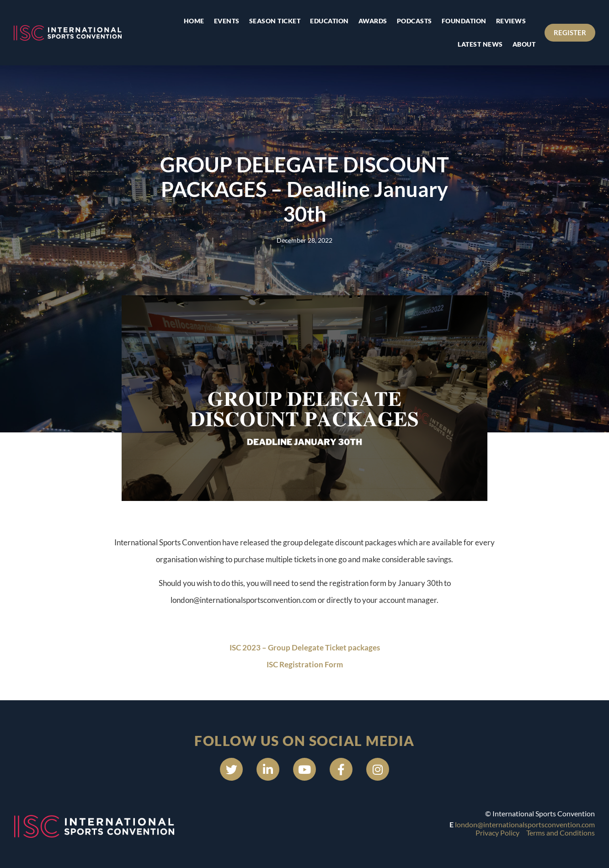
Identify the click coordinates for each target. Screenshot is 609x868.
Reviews (511, 21)
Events (227, 21)
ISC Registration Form (305, 664)
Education (329, 21)
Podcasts (414, 21)
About (524, 44)
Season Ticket (275, 21)
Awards (373, 21)
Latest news (480, 44)
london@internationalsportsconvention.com (525, 824)
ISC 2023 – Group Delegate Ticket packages (305, 647)
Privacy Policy (497, 833)
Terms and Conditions (561, 833)
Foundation (464, 21)
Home (194, 21)
